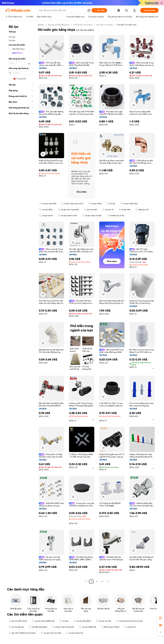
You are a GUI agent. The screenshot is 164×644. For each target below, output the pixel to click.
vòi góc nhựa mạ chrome (72, 204)
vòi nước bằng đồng (38, 627)
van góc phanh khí (75, 633)
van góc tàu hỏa (104, 621)
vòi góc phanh (46, 216)
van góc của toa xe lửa (51, 633)
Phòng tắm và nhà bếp (83, 25)
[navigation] (21, 303)
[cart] (127, 11)
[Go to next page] (108, 581)
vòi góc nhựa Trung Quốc (63, 627)
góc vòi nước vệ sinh (18, 621)
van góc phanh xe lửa (68, 216)
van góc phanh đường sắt (43, 621)
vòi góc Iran (130, 627)
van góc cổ (108, 210)
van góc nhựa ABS (48, 204)
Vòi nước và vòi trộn (105, 25)
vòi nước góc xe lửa (115, 216)
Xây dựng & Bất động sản (59, 25)
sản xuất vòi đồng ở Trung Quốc (22, 633)
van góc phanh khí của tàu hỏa (129, 621)
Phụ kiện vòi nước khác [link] (127, 25)
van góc (111, 204)
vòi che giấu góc (16, 627)
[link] (160, 618)
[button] (89, 10)
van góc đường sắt (88, 627)
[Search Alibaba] (62, 10)
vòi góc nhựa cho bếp (92, 216)
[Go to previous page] (86, 581)
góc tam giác (91, 210)
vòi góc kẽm (125, 210)
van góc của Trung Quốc (68, 210)
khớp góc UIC (142, 210)
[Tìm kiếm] (99, 10)
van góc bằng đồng (82, 621)
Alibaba (41, 25)
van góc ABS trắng (129, 204)
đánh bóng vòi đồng (110, 627)
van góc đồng (95, 204)
